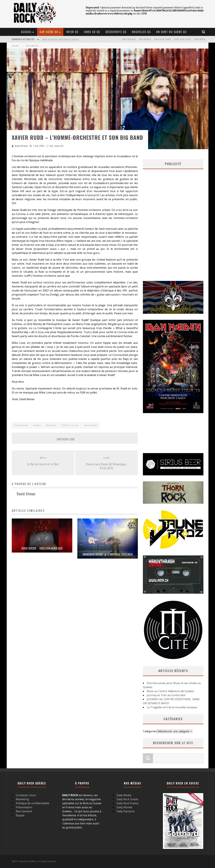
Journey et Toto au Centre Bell (166, 695)
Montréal (51, 425)
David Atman (21, 146)
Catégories (150, 731)
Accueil (26, 32)
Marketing (22, 799)
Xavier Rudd (91, 425)
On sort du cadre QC (171, 32)
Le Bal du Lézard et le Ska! (43, 464)
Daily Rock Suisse (183, 39)
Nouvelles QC (141, 32)
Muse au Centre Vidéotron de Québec (61, 40)
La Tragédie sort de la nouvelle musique (172, 707)
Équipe (20, 815)
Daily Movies (145, 39)
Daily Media (200, 39)
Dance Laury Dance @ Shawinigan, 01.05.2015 (106, 466)
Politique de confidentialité (32, 803)
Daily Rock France (163, 39)
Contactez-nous (26, 795)
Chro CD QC (92, 32)
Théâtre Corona (70, 425)
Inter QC (72, 32)
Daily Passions (129, 39)
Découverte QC (116, 32)
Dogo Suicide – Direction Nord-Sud (42, 548)
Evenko (37, 425)
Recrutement (24, 811)
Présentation (24, 807)
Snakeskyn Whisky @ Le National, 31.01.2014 (108, 554)
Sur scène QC (49, 32)
